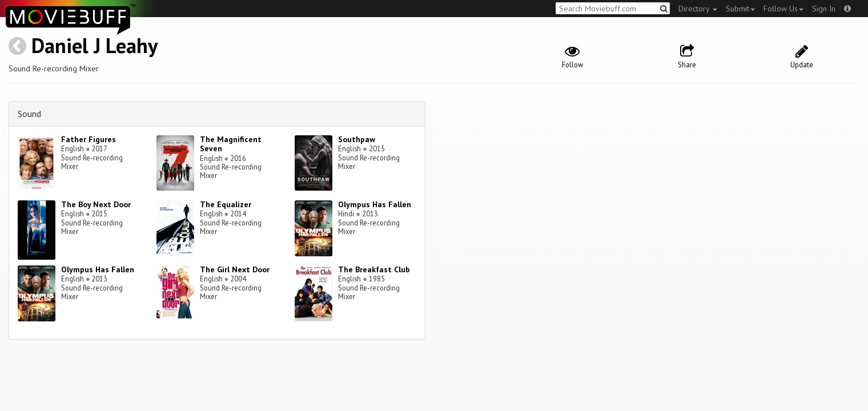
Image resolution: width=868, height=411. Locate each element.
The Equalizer (226, 204)
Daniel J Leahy (95, 45)
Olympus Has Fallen (375, 204)
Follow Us (783, 9)
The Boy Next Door (96, 204)
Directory (698, 9)
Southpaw (357, 139)
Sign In (824, 9)
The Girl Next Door (235, 269)
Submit (740, 9)
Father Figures (89, 139)
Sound (29, 114)
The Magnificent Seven (231, 144)
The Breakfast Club (374, 269)
